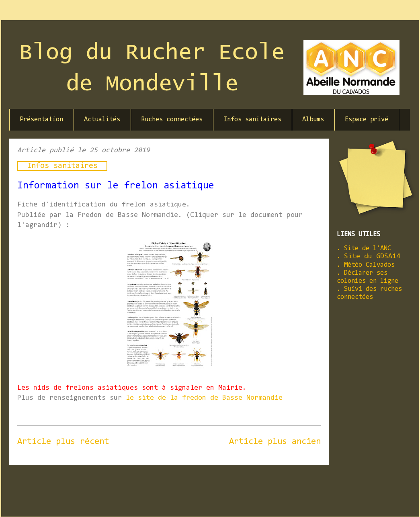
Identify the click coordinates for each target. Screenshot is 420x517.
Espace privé (367, 120)
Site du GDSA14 (372, 257)
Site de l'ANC (368, 248)
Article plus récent (63, 442)
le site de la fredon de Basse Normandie (204, 398)
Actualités (102, 120)
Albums (313, 120)
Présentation (41, 120)
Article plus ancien (275, 442)
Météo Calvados (369, 265)
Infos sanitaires (252, 120)
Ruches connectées (172, 120)
